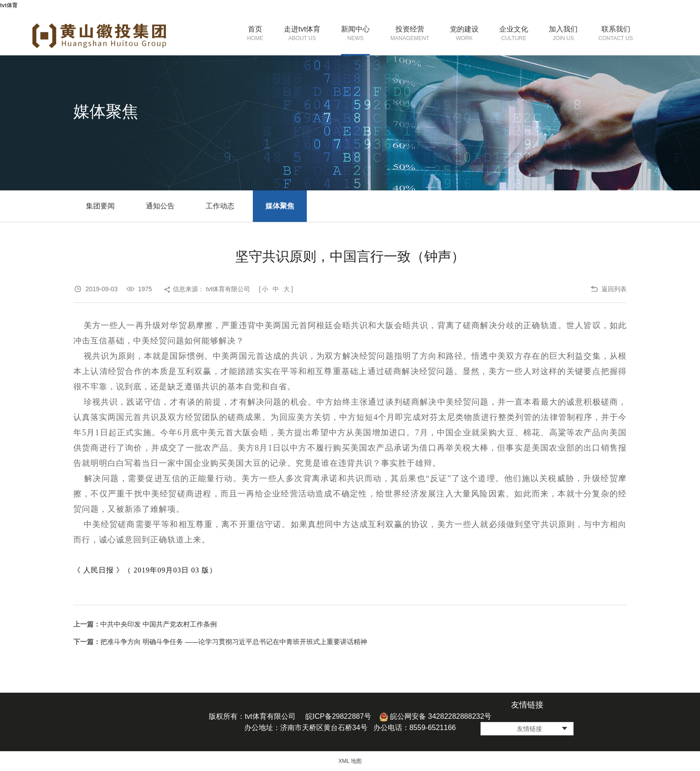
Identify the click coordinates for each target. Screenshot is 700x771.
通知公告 (160, 206)
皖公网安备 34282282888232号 (435, 716)
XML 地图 (350, 761)
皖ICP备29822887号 (338, 716)
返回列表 (614, 289)
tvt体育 (9, 5)
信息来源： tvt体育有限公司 (212, 289)
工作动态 (220, 206)
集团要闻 (100, 206)
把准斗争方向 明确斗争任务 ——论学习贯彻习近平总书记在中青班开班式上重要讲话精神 (234, 642)
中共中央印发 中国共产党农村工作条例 (159, 624)
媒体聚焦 (280, 206)
